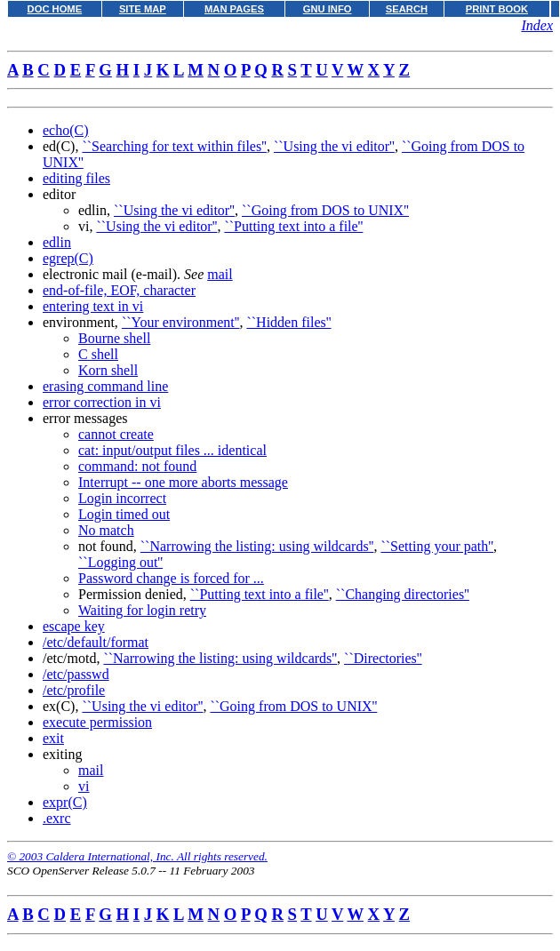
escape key (74, 626)
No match (106, 530)
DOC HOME (55, 9)
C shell (98, 354)
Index (537, 25)
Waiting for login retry (142, 610)
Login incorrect (122, 498)
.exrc (57, 818)
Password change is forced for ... (171, 578)
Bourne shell (114, 338)
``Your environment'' (181, 322)
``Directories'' (383, 658)
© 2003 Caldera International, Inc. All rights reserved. (137, 856)
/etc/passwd (76, 674)
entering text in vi (93, 306)
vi (84, 786)
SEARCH (407, 9)
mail (220, 274)
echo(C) (66, 130)
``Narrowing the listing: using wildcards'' (257, 546)
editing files (76, 178)
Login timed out (124, 514)
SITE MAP (143, 9)
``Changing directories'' (403, 594)
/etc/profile (74, 690)
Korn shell (108, 370)
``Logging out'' (120, 562)
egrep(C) (68, 258)
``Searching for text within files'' (174, 146)
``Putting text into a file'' (293, 226)
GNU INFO (328, 9)
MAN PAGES (234, 9)
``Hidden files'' (288, 322)
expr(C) (65, 802)
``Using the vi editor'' (334, 146)
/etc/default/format (96, 642)
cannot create (116, 434)
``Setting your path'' (437, 546)
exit (53, 738)
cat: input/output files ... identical (172, 450)
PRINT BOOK (497, 9)
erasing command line (105, 386)
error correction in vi (102, 402)
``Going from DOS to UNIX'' (325, 210)
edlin (57, 242)
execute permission (97, 722)
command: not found (137, 466)
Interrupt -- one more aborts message (183, 482)
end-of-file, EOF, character (119, 290)
